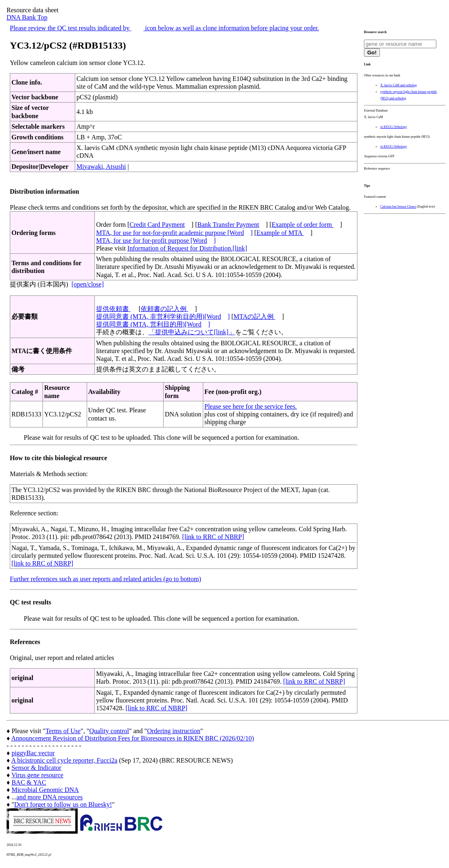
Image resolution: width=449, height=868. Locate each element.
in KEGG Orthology (394, 127)
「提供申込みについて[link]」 (192, 332)
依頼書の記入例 (164, 309)
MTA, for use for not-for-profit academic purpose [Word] (174, 233)
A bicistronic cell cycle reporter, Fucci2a (64, 760)
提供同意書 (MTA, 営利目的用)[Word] (153, 324)
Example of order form (302, 225)
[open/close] (88, 284)
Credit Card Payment (157, 225)
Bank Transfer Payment (228, 225)
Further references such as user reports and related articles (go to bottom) (106, 579)
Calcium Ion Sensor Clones (398, 207)
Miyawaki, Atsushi (101, 167)
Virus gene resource (37, 775)
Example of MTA (280, 233)
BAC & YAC (29, 782)
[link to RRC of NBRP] (213, 537)
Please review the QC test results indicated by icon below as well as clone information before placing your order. (164, 28)
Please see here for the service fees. (251, 406)
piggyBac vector (33, 753)
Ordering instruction (174, 731)
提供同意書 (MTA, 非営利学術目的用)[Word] (163, 317)
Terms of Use (63, 731)
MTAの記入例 (254, 317)
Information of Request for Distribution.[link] (187, 248)
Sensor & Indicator (36, 768)
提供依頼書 (113, 309)
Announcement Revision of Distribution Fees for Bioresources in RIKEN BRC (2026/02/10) (132, 738)
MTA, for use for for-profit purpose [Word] (156, 240)
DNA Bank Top (27, 17)
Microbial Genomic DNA (45, 790)
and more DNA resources (49, 797)
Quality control (109, 731)
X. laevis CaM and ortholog (398, 85)
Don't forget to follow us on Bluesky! (63, 804)
